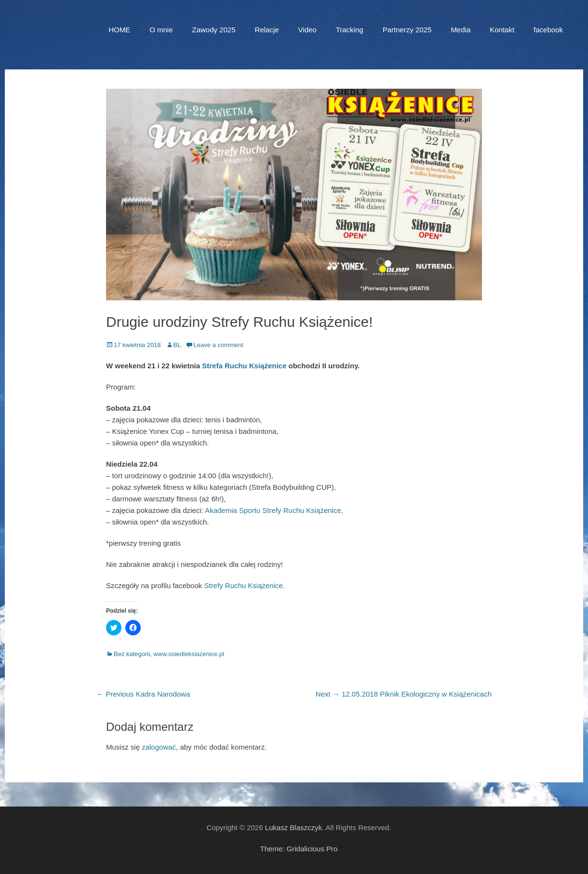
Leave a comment (218, 345)
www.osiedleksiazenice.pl (189, 654)
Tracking (350, 30)
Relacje (267, 30)
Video (307, 30)
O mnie (161, 30)
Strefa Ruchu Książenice (244, 366)
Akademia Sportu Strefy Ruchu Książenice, (274, 510)
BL (177, 345)
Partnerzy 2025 (407, 30)
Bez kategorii (132, 654)
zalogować (159, 747)
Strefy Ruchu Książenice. (244, 585)
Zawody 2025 (214, 30)
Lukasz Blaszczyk (294, 827)
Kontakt (502, 30)
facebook (548, 30)
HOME (119, 30)
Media (461, 30)
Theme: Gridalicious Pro (299, 849)
